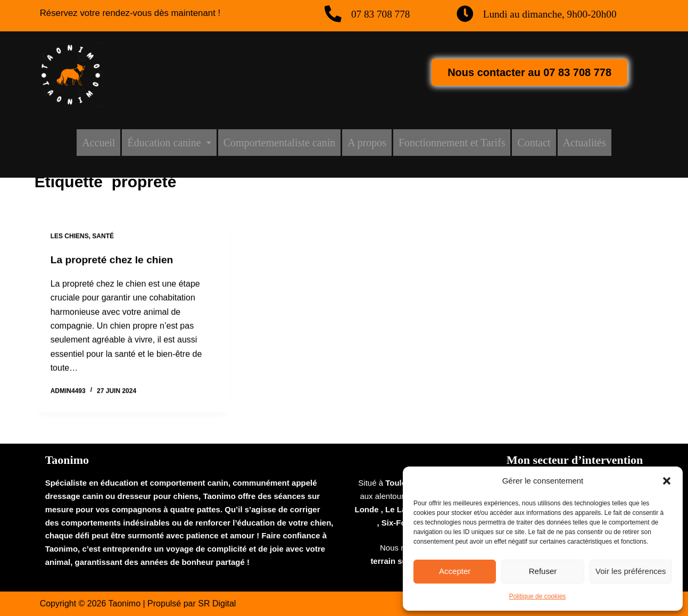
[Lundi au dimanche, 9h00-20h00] (466, 14)
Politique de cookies (538, 596)
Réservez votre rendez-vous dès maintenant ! (136, 13)
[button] (667, 481)
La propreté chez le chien (114, 261)
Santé (103, 237)
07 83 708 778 (383, 14)
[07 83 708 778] (334, 14)
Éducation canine (169, 143)
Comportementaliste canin (280, 143)
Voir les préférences (631, 571)
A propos (367, 143)
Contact (534, 143)
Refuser (543, 571)
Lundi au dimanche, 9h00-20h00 (554, 14)
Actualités (585, 143)
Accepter (455, 571)
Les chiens (70, 237)
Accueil (98, 143)
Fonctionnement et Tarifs (452, 143)
